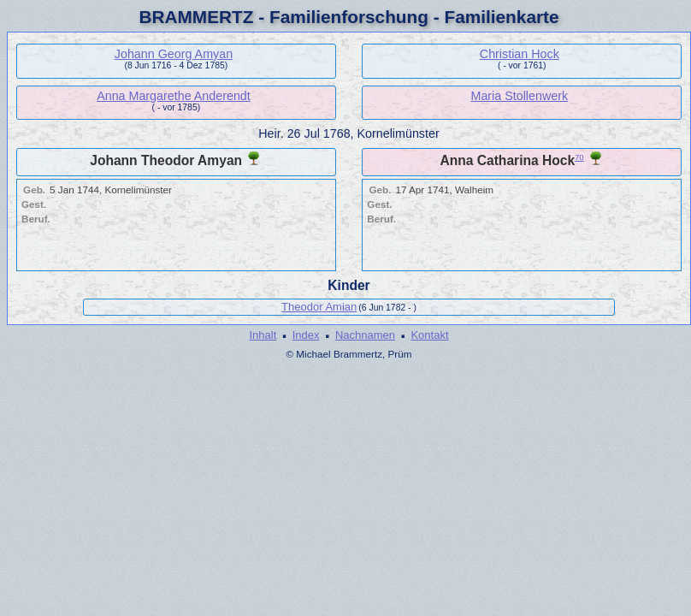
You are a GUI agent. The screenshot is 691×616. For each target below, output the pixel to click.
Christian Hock (520, 54)
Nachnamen (365, 335)
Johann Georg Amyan (174, 54)
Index (306, 335)
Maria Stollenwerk (520, 96)
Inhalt (263, 335)
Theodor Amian (319, 307)
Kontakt (429, 335)
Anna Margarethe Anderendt (174, 96)
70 (579, 157)
